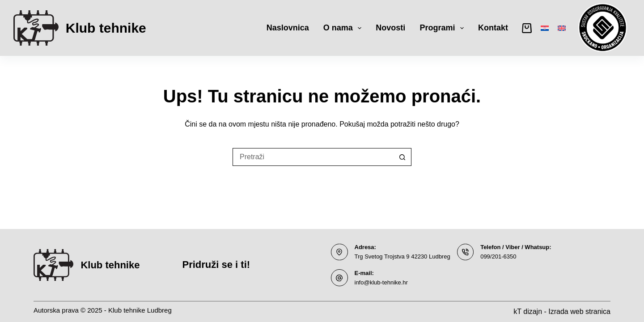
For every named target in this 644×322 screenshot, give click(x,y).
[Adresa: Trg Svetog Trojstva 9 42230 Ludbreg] (339, 252)
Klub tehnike (106, 28)
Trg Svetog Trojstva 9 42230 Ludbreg (402, 256)
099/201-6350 (498, 256)
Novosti (390, 28)
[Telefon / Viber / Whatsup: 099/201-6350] (466, 252)
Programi (443, 28)
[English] (562, 28)
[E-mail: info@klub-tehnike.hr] (339, 278)
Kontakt (493, 28)
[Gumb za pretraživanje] (402, 157)
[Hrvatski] (545, 28)
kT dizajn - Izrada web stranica (562, 311)
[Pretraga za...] (313, 157)
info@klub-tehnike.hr (381, 282)
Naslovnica (288, 28)
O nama (344, 28)
